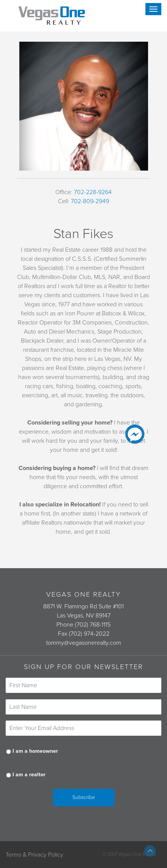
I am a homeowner (35, 751)
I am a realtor (29, 775)
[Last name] (83, 707)
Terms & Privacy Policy (34, 855)
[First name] (83, 685)
